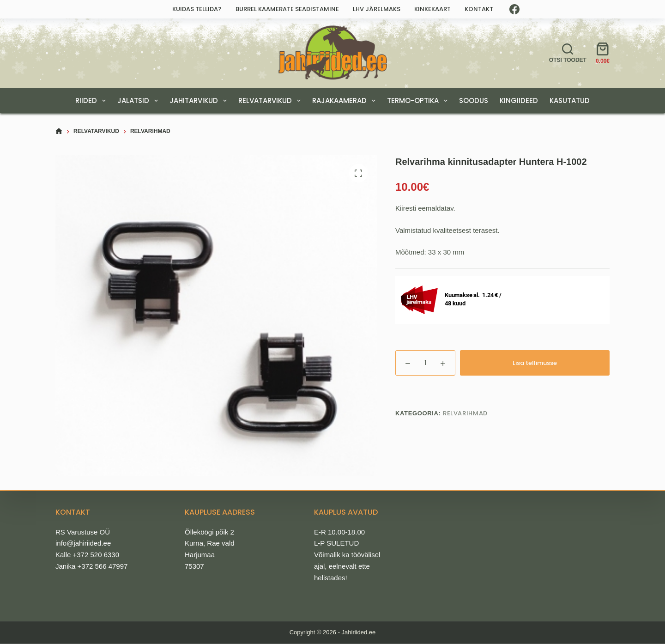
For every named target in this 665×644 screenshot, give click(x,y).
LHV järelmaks (377, 9)
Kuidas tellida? (197, 9)
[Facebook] (514, 9)
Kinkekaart (432, 9)
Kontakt (479, 9)
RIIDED (92, 101)
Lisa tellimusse (535, 363)
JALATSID (139, 101)
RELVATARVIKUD (271, 101)
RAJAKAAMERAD (346, 101)
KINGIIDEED (519, 100)
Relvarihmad (465, 413)
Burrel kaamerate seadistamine (287, 9)
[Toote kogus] (425, 363)
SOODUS (474, 100)
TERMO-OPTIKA (419, 101)
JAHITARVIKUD (200, 101)
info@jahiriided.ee (83, 543)
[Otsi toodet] (568, 53)
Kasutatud (570, 100)
